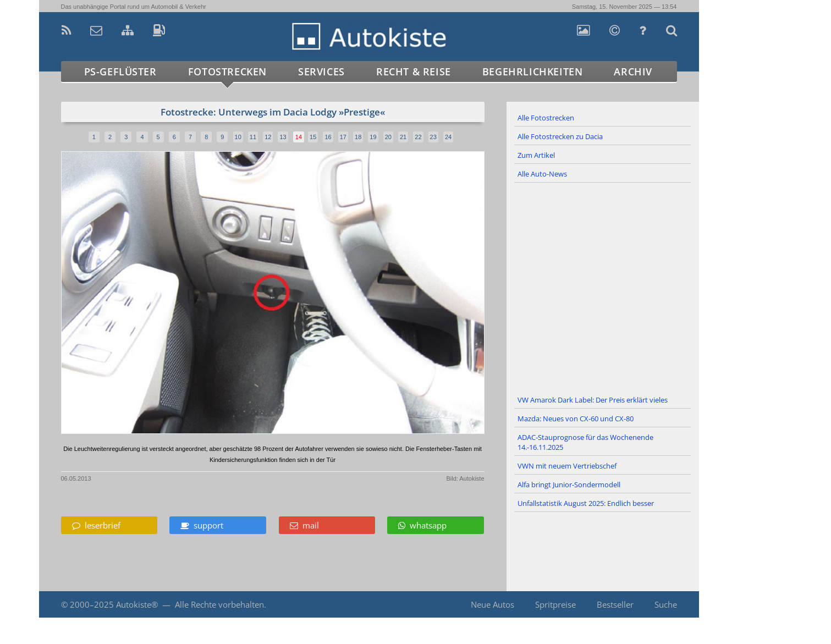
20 (388, 137)
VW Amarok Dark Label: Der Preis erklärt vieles (593, 400)
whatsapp (422, 525)
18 (358, 137)
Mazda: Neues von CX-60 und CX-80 (576, 419)
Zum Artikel (536, 155)
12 (268, 137)
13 (283, 137)
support (202, 525)
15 (313, 137)
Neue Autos (492, 604)
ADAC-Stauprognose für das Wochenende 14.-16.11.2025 (585, 442)
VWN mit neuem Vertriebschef (567, 466)
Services (321, 71)
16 (328, 137)
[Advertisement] (603, 287)
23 (433, 137)
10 (238, 137)
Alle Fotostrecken (546, 118)
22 (418, 137)
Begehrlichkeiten (533, 71)
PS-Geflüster (120, 71)
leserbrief (96, 525)
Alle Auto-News (542, 174)
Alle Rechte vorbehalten (219, 604)
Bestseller (615, 604)
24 (448, 137)
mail (304, 525)
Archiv (633, 71)
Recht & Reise (414, 71)
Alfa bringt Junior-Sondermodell (569, 485)
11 (253, 137)
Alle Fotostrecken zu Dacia (560, 136)
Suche (666, 604)
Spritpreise (555, 604)
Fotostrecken (227, 71)
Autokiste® (137, 604)
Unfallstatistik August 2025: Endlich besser (586, 503)
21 (403, 137)
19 (373, 137)
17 (343, 137)
